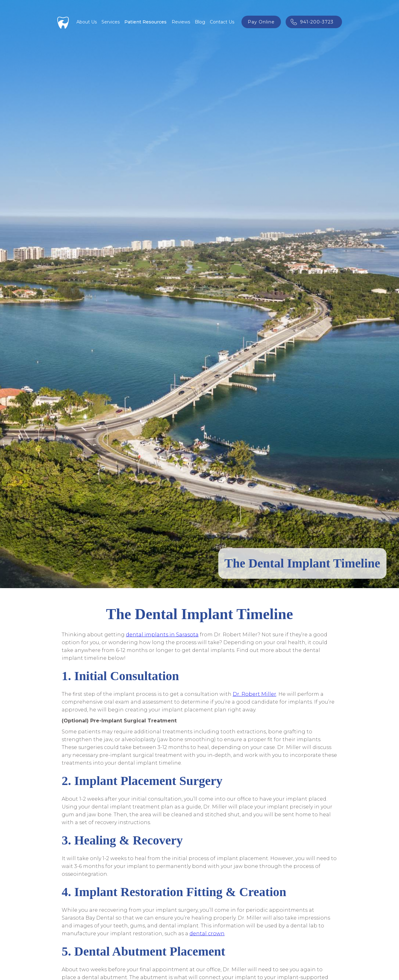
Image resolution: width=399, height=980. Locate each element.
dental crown (207, 934)
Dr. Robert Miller (254, 694)
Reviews (181, 22)
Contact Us (222, 22)
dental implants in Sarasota (162, 635)
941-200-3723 (317, 22)
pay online (261, 22)
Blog (200, 22)
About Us (87, 22)
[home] (63, 22)
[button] (111, 22)
